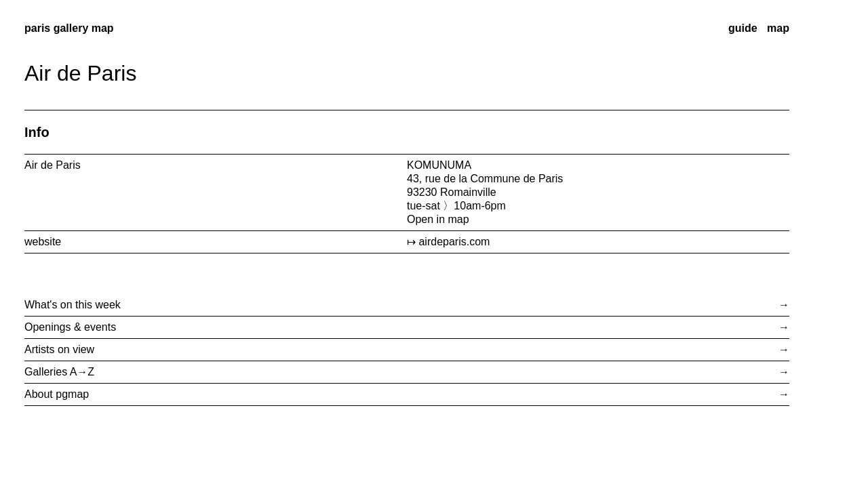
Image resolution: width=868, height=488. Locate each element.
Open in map (438, 219)
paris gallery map (69, 28)
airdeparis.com (454, 242)
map (778, 28)
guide (743, 28)
